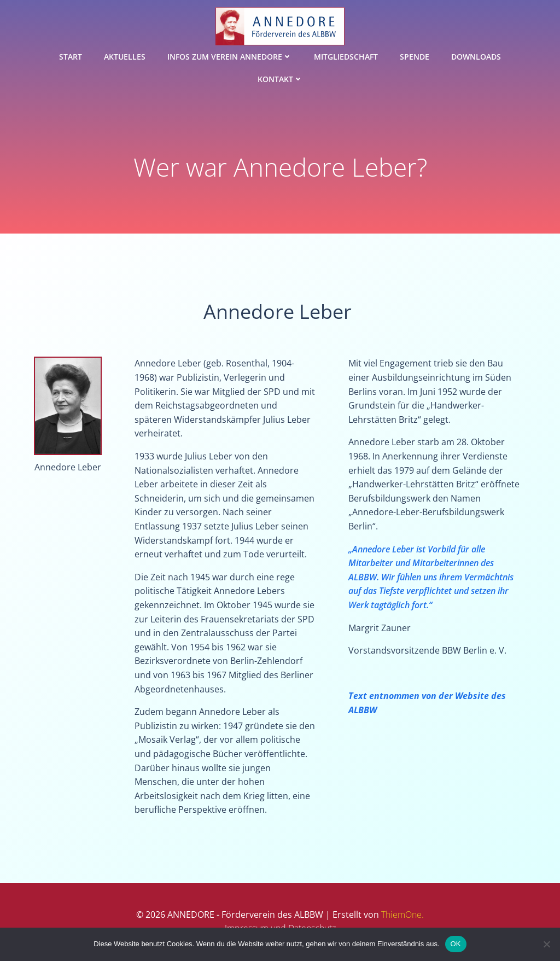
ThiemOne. (402, 915)
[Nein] (546, 944)
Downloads (476, 57)
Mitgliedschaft (346, 57)
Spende (415, 57)
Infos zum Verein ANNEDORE (230, 57)
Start (71, 57)
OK (456, 944)
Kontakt (280, 79)
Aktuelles (125, 57)
